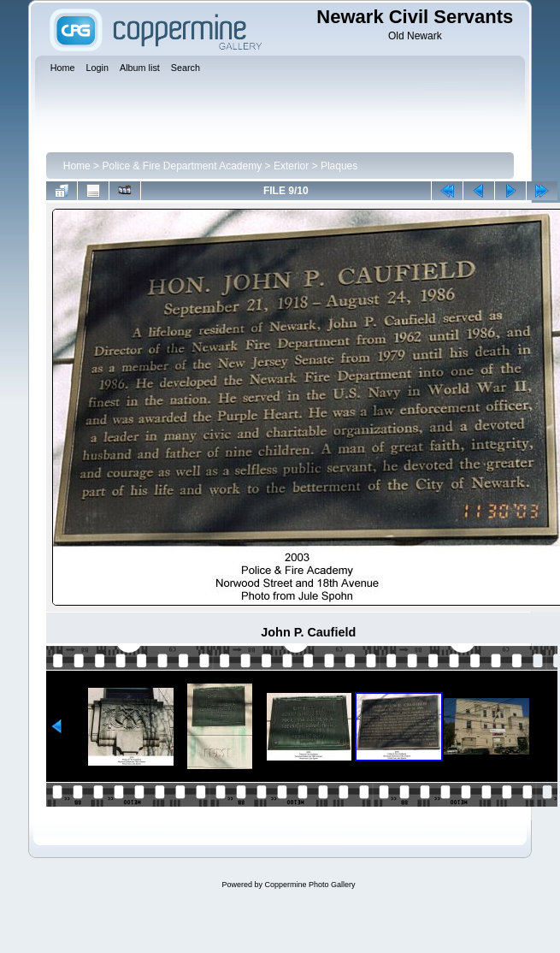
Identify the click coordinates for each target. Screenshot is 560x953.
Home (77, 166)
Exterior (291, 166)
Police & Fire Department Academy (182, 166)
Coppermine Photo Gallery (309, 885)
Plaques (339, 166)
